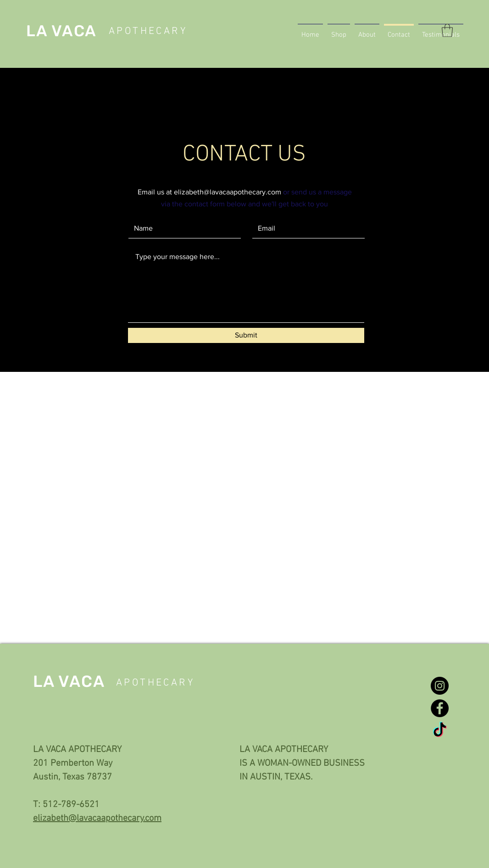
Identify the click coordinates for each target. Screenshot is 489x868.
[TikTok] (440, 731)
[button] (447, 30)
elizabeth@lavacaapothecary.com (228, 192)
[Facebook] (440, 708)
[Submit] (246, 335)
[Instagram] (440, 686)
